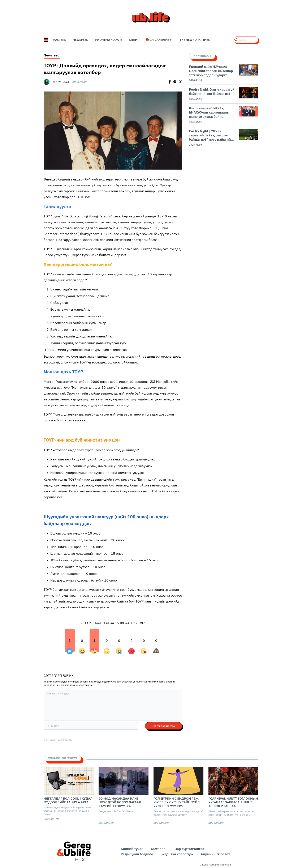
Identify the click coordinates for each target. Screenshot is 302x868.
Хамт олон (159, 849)
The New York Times (195, 40)
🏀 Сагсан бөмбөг (159, 40)
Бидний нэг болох (215, 854)
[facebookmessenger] (175, 82)
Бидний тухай (132, 849)
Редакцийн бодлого (137, 854)
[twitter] (180, 82)
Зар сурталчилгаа (190, 849)
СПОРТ (134, 40)
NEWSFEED (81, 40)
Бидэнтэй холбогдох (177, 854)
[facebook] (170, 82)
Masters (59, 40)
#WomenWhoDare (109, 40)
